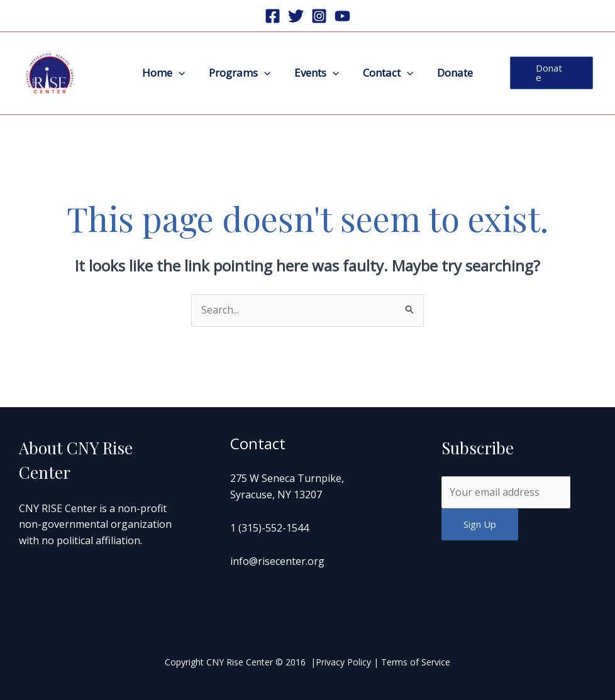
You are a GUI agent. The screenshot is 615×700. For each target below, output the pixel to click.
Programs (242, 73)
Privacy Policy (343, 662)
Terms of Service (416, 662)
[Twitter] (296, 16)
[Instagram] (319, 16)
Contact (385, 73)
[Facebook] (273, 16)
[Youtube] (342, 16)
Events (317, 73)
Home (169, 73)
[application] (184, 73)
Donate (450, 73)
